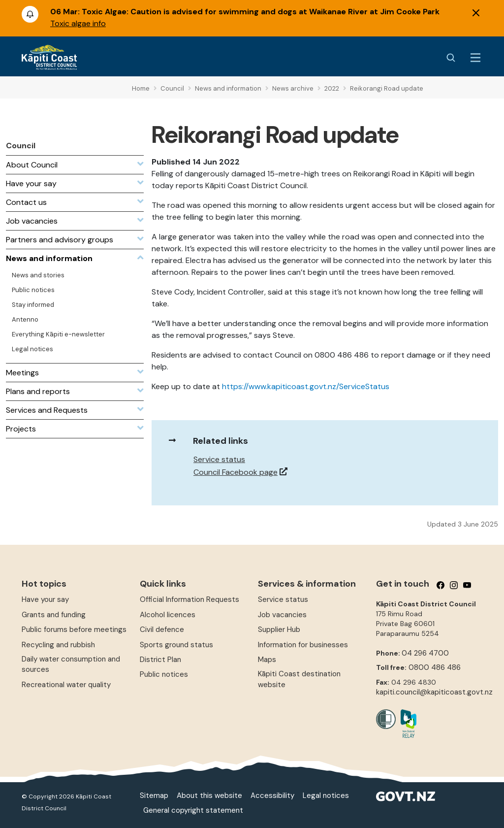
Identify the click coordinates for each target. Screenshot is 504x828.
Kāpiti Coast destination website (299, 679)
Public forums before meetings (74, 629)
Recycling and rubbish (58, 645)
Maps (267, 660)
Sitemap (154, 795)
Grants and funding (54, 615)
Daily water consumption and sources (71, 664)
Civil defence (162, 629)
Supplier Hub (279, 629)
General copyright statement (193, 810)
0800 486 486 (435, 667)
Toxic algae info (78, 23)
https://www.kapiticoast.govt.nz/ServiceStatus (306, 386)
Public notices (164, 674)
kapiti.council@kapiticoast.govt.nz (434, 692)
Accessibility (272, 795)
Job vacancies (282, 615)
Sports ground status (176, 645)
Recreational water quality (66, 685)
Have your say (45, 599)
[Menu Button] (475, 58)
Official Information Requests (189, 599)
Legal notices (326, 795)
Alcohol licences (168, 615)
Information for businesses (303, 645)
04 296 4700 (425, 653)
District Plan (160, 660)
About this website (209, 795)
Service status (219, 459)
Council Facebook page (236, 472)
